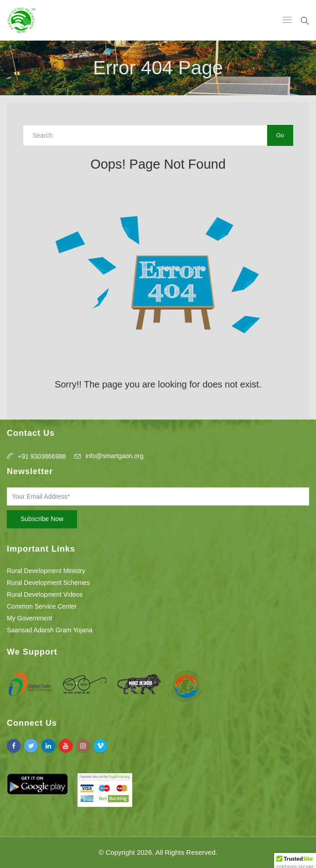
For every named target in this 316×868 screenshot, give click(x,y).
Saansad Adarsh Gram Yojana (50, 630)
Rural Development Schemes (48, 583)
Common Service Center (42, 606)
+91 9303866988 (42, 456)
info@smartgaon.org (114, 456)
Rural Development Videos (45, 594)
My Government (30, 618)
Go (280, 135)
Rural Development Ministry (46, 571)
